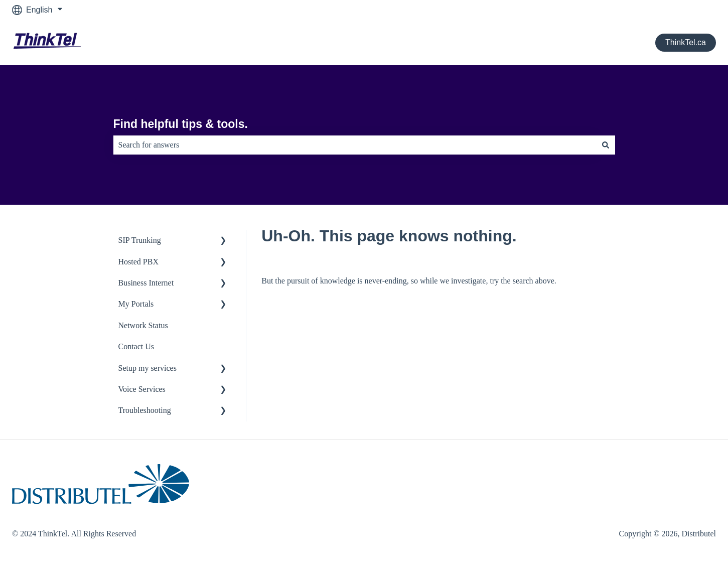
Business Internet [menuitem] (146, 283)
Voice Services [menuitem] (142, 389)
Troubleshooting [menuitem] (145, 410)
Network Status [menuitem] (143, 325)
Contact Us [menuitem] (136, 346)
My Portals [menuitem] (136, 304)
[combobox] (355, 145)
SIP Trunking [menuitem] (140, 240)
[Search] (606, 145)
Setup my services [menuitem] (148, 368)
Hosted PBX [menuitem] (138, 262)
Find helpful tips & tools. (181, 124)
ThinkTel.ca (686, 42)
